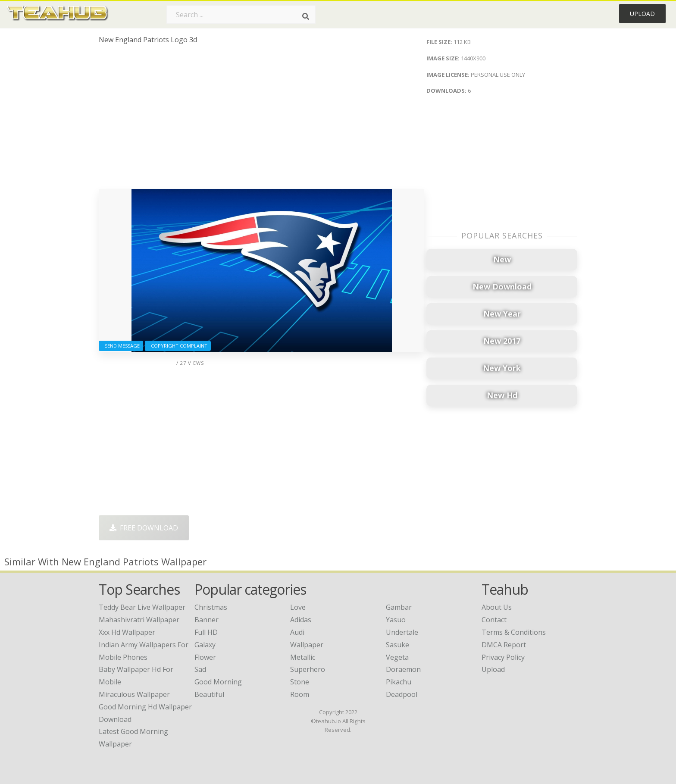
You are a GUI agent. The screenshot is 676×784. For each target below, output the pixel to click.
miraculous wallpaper (134, 694)
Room (300, 694)
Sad (200, 669)
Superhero (308, 669)
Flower (205, 657)
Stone (300, 682)
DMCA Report (504, 645)
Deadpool (402, 694)
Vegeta (397, 657)
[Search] (306, 16)
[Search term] (241, 15)
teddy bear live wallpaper (142, 607)
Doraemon (403, 669)
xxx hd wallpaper (127, 632)
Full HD (206, 632)
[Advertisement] (261, 120)
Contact (494, 620)
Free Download (144, 528)
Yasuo (396, 620)
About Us (497, 607)
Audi (297, 632)
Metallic (303, 657)
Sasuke (397, 645)
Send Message (121, 346)
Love (298, 607)
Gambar (399, 607)
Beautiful (209, 694)
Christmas (211, 607)
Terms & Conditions (514, 632)
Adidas (301, 620)
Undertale (402, 632)
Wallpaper (307, 645)
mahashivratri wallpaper (139, 620)
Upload (642, 14)
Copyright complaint (178, 346)
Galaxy (205, 645)
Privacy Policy (503, 657)
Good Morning (218, 682)
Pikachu (399, 682)
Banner (207, 620)
